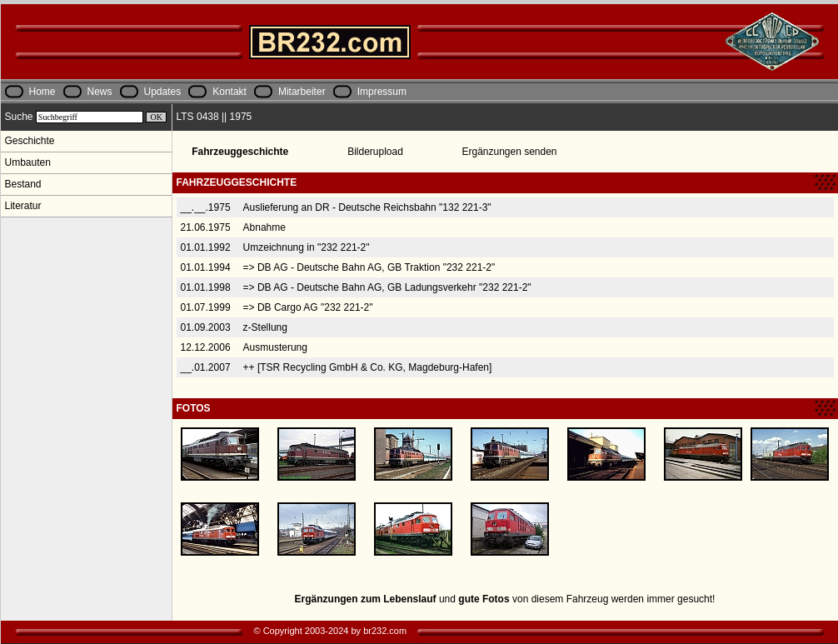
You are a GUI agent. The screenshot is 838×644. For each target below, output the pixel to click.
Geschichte (30, 141)
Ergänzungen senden (509, 152)
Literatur (23, 206)
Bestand (23, 184)
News (100, 92)
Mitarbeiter (302, 92)
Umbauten (28, 162)
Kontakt (229, 92)
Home (42, 92)
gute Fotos (484, 599)
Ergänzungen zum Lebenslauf (366, 599)
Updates (163, 92)
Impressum (382, 92)
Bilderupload (375, 152)
